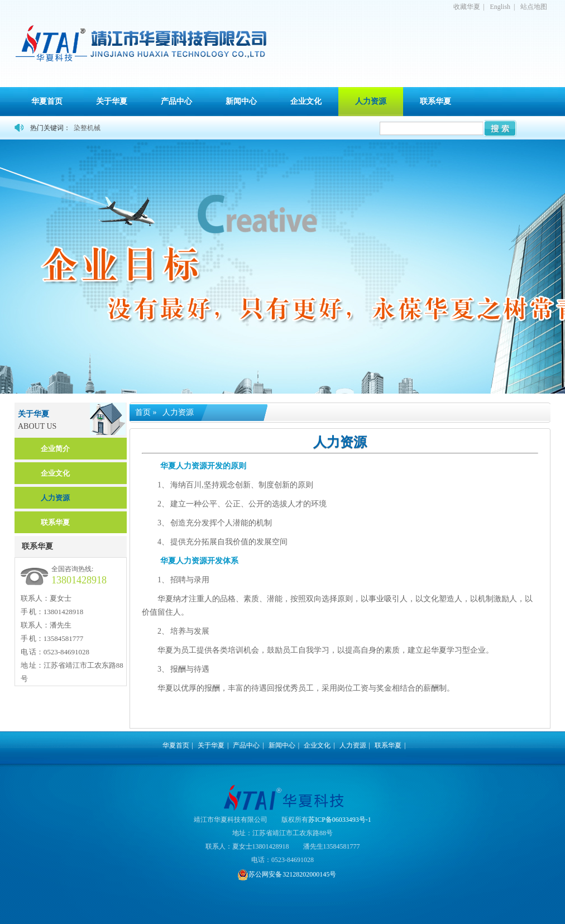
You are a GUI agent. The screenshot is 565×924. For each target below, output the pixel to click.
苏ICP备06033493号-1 (340, 820)
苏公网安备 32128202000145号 (287, 874)
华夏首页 (47, 101)
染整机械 (87, 128)
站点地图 (534, 7)
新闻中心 (241, 101)
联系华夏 (435, 101)
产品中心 (176, 101)
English (500, 7)
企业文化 (306, 101)
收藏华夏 (467, 7)
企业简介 (55, 449)
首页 (143, 412)
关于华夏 (112, 101)
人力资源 (371, 101)
